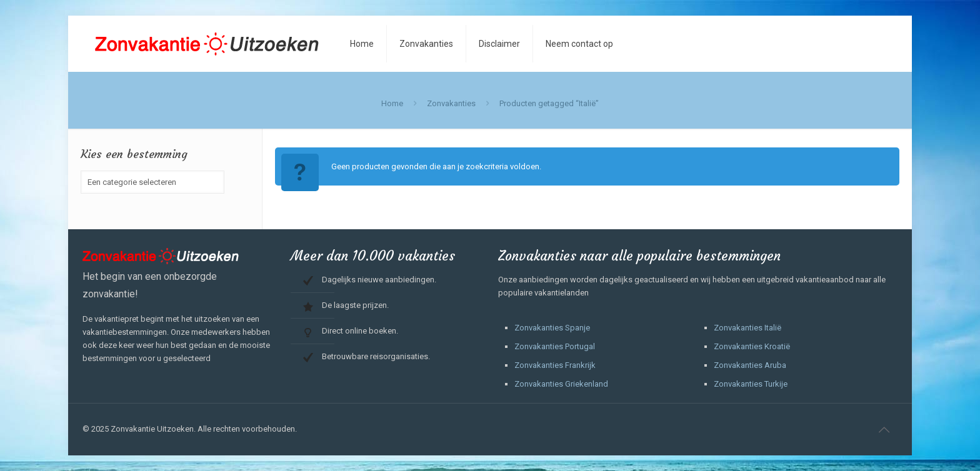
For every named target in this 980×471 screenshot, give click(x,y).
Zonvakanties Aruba (750, 365)
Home (392, 103)
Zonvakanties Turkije (751, 384)
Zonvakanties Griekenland (561, 384)
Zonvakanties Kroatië (752, 346)
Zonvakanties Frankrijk (555, 365)
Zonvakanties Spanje (552, 328)
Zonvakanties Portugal (555, 346)
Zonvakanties (451, 103)
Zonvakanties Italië (747, 328)
